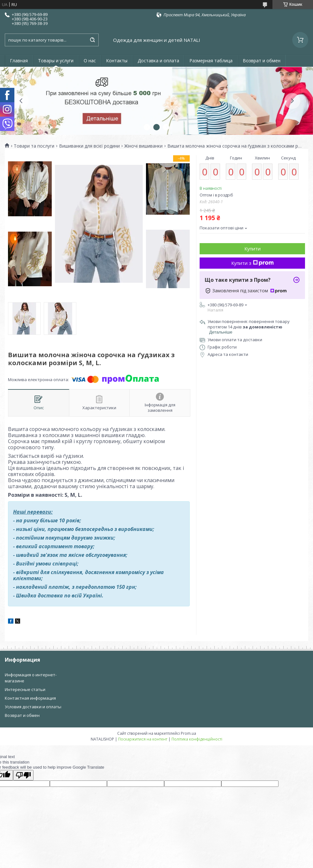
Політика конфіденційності (197, 739)
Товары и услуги (56, 61)
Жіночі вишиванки (143, 146)
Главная (19, 61)
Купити (252, 249)
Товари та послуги (34, 146)
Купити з (252, 263)
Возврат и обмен (262, 61)
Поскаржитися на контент (143, 739)
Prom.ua (188, 733)
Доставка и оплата (158, 61)
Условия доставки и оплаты (33, 707)
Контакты (117, 61)
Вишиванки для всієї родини (89, 146)
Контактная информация (30, 698)
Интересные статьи (25, 689)
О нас (90, 61)
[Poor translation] (23, 775)
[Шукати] (92, 40)
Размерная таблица (211, 61)
